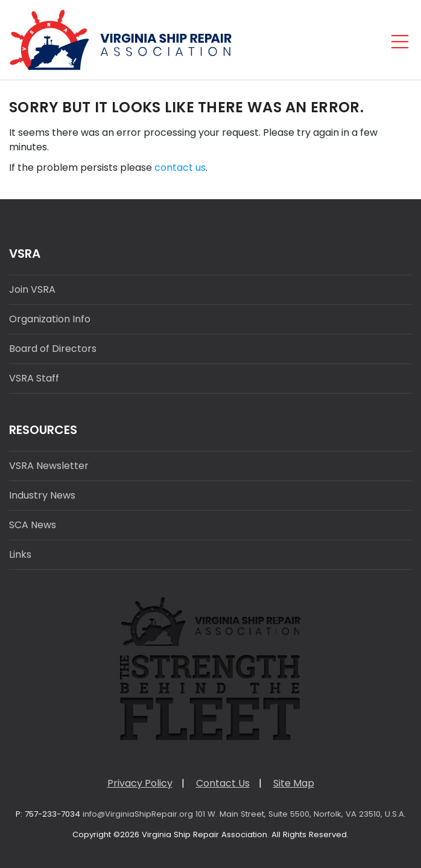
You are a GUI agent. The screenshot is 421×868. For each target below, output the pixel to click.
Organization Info (50, 319)
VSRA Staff (34, 378)
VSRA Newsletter (49, 466)
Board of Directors (53, 349)
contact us (180, 168)
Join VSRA (32, 289)
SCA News (33, 525)
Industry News (42, 495)
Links (20, 554)
